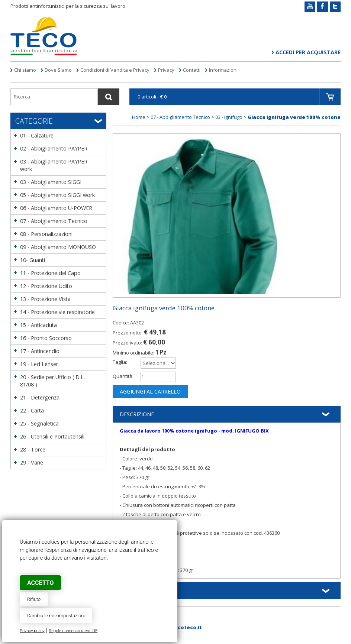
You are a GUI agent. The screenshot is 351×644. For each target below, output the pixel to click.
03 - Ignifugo (229, 117)
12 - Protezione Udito (46, 286)
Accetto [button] (40, 583)
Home (139, 117)
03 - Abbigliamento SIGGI (51, 182)
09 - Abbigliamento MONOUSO (58, 247)
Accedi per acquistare (308, 52)
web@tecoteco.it (179, 627)
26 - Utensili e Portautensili (52, 436)
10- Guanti (33, 260)
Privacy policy (32, 631)
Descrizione (137, 414)
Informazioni (223, 70)
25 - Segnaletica (39, 423)
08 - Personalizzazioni (46, 234)
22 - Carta (32, 410)
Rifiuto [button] (34, 599)
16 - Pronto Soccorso (46, 338)
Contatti (192, 70)
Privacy (166, 70)
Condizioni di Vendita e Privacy (115, 70)
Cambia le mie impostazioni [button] (56, 616)
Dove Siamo (58, 70)
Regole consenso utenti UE (73, 631)
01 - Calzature (37, 135)
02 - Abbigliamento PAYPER (54, 148)
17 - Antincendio (40, 351)
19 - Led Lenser (39, 364)
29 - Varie (32, 462)
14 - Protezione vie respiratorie (57, 312)
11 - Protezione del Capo (50, 273)
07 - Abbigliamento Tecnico (54, 221)
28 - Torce (33, 449)
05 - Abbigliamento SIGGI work (57, 195)
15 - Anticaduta (38, 325)
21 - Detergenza (40, 397)
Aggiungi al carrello (150, 391)
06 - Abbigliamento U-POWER (56, 208)
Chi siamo (25, 70)
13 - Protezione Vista (45, 299)
